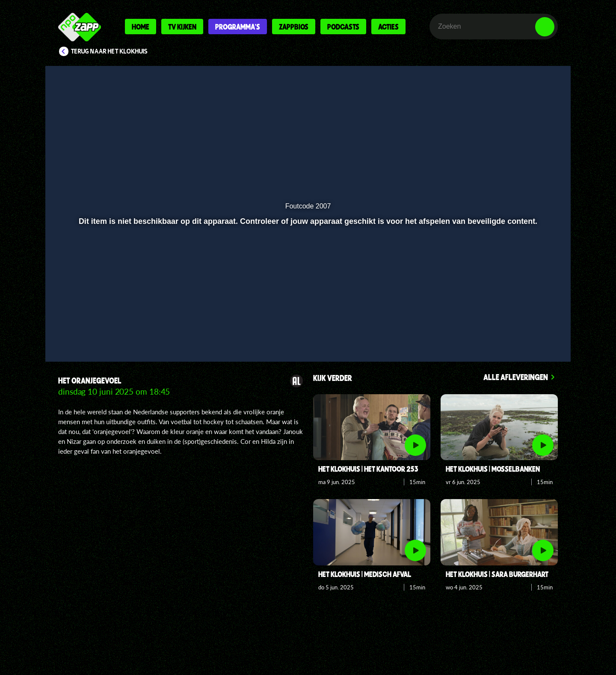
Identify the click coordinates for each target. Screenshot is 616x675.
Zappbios (294, 27)
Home (141, 27)
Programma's (238, 27)
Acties (388, 27)
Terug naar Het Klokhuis (109, 51)
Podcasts (343, 27)
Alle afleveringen (516, 377)
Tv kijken (182, 27)
